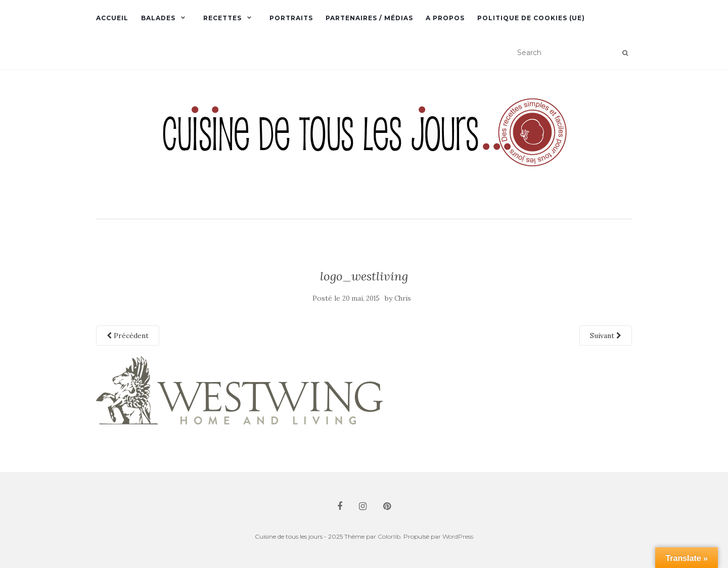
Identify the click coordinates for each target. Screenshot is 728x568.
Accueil (112, 18)
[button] (364, 146)
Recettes (222, 18)
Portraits (291, 18)
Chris (403, 298)
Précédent (128, 336)
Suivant (606, 336)
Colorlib (389, 536)
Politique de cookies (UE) (531, 18)
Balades (158, 18)
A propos (445, 18)
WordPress (458, 536)
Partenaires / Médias (369, 18)
